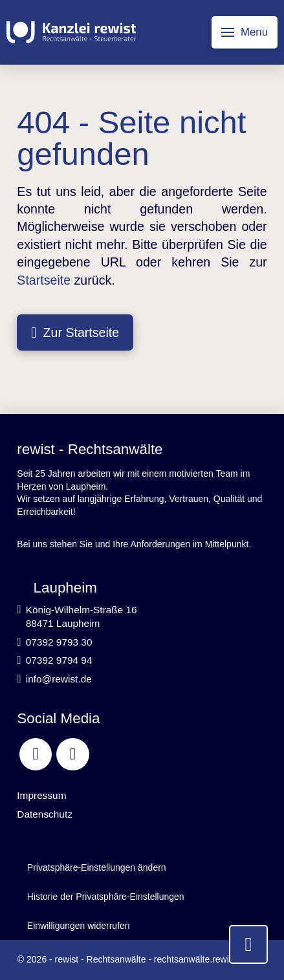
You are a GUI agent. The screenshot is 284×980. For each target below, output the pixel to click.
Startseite (44, 280)
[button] (245, 32)
